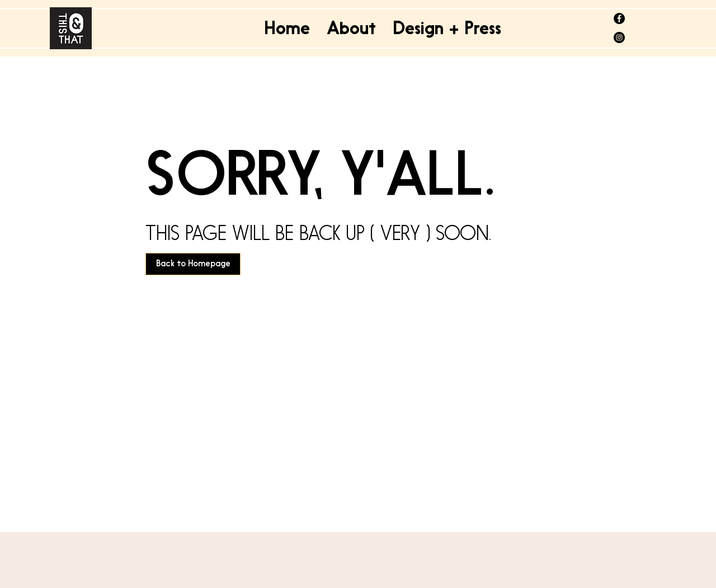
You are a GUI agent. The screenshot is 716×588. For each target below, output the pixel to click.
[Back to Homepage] (193, 264)
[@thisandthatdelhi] (619, 18)
